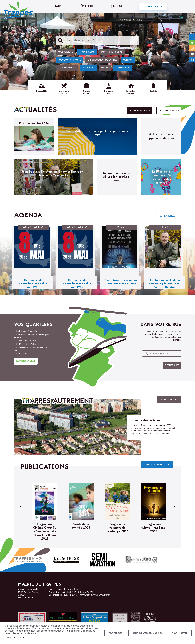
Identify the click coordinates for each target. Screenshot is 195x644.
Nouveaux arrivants (70, 60)
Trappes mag (28, 560)
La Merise (66, 560)
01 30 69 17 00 (29, 598)
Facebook (192, 37)
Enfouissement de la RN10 (102, 60)
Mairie (58, 6)
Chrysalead (169, 560)
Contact (128, 60)
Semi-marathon (103, 560)
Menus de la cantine (64, 92)
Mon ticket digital (112, 52)
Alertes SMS (122, 68)
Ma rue (105, 68)
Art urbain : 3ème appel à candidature (161, 136)
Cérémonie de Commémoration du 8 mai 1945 (33, 284)
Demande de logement (131, 92)
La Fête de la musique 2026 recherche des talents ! (161, 177)
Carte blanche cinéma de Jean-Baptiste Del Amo (121, 282)
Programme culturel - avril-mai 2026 (154, 528)
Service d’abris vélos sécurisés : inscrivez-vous (117, 177)
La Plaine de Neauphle (27, 331)
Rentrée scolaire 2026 (34, 124)
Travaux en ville (109, 92)
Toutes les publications (157, 465)
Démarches (87, 6)
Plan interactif (67, 68)
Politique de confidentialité (15, 637)
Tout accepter (180, 633)
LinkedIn (192, 59)
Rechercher (172, 365)
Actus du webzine (169, 110)
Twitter (192, 43)
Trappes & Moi (87, 52)
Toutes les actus (140, 110)
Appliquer (61, 41)
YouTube (192, 54)
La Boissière (22, 354)
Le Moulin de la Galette (27, 344)
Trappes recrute (86, 92)
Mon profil (152, 7)
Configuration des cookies (147, 633)
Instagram (192, 48)
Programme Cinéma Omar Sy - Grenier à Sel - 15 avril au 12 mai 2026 (45, 532)
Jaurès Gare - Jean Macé (28, 341)
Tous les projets (169, 399)
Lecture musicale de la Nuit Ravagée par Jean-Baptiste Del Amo (165, 284)
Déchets (153, 91)
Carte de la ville (26, 361)
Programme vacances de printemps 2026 (117, 528)
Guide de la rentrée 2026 (81, 526)
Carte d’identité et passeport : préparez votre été (97, 133)
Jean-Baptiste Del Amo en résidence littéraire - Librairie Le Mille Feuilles (53, 174)
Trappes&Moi (42, 91)
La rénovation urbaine (146, 421)
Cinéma (141, 560)
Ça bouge (118, 6)
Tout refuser (115, 633)
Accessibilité (65, 52)
